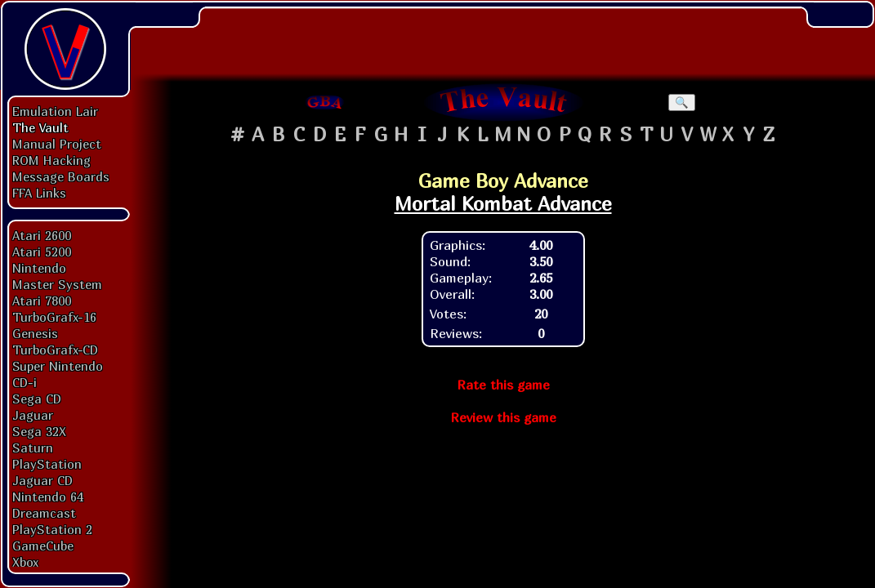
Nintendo (39, 268)
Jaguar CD (42, 480)
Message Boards (61, 176)
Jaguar (33, 415)
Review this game (503, 417)
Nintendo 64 (48, 497)
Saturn (33, 448)
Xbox (25, 562)
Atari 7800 (42, 301)
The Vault (40, 127)
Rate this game (503, 385)
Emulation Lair (55, 111)
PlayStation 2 (52, 529)
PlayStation (47, 464)
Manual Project (57, 144)
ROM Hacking (51, 160)
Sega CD (37, 399)
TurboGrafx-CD (55, 350)
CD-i (25, 382)
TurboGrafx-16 (54, 317)
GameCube (43, 546)
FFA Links (39, 193)
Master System (57, 284)
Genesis (35, 333)
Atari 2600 (42, 235)
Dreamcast (44, 513)
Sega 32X (39, 431)
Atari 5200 (42, 252)
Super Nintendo (58, 366)
